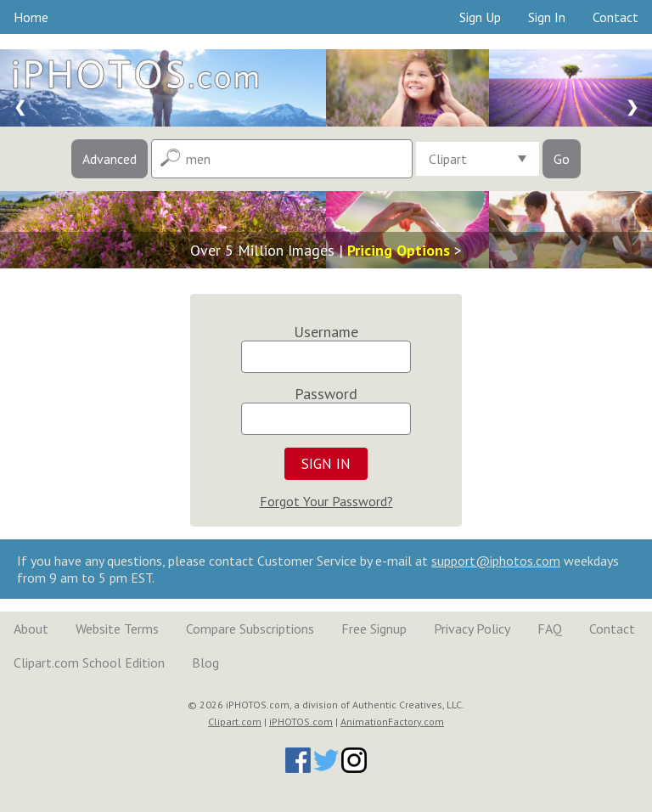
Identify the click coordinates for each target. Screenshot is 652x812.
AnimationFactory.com (392, 722)
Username (326, 332)
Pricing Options (399, 250)
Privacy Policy (472, 629)
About (31, 629)
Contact (615, 17)
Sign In (547, 17)
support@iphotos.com (496, 561)
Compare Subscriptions (250, 629)
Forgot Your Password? (326, 501)
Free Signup (374, 629)
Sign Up (480, 17)
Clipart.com (235, 722)
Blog (205, 663)
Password (326, 394)
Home (31, 17)
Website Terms (117, 629)
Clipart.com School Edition (89, 663)
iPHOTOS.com (301, 722)
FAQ (550, 629)
